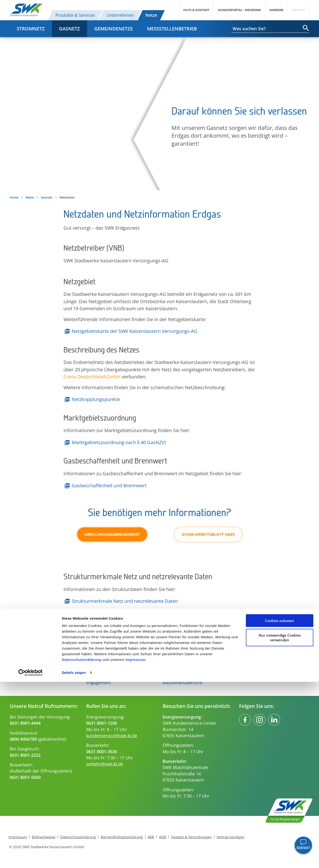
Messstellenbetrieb (172, 29)
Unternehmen (120, 15)
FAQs (168, 676)
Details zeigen (74, 859)
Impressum (136, 846)
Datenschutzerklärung (82, 846)
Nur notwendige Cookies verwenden (280, 823)
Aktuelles (95, 676)
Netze (151, 15)
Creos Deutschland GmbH (92, 376)
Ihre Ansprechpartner (184, 670)
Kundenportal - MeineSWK (239, 10)
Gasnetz (69, 29)
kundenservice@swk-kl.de (112, 736)
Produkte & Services (75, 15)
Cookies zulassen (280, 807)
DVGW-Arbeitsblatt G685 (208, 534)
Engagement (99, 682)
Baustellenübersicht (182, 682)
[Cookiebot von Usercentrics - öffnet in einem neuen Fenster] (31, 859)
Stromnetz (31, 29)
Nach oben (159, 631)
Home (14, 197)
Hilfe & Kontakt (196, 10)
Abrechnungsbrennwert (112, 534)
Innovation (97, 670)
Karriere (276, 10)
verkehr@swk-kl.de (105, 764)
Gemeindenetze (113, 29)
